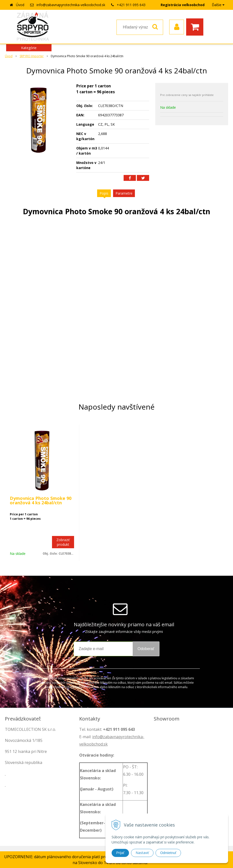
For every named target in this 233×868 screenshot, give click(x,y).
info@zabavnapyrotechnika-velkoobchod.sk (71, 5)
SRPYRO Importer (32, 56)
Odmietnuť (168, 853)
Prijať (120, 853)
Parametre (124, 193)
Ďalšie (218, 5)
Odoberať (146, 649)
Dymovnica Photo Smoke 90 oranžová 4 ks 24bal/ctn (41, 500)
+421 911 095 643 (131, 5)
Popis (104, 193)
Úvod (20, 5)
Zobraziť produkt (63, 542)
